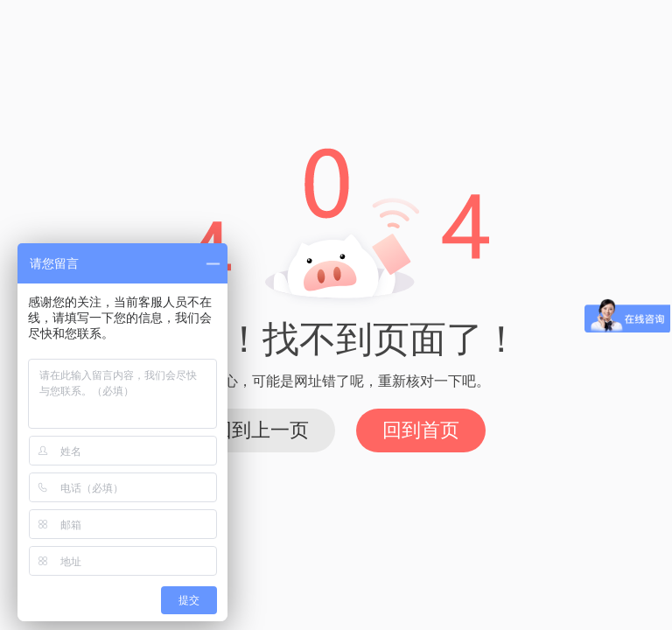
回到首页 (421, 430)
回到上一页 (261, 430)
